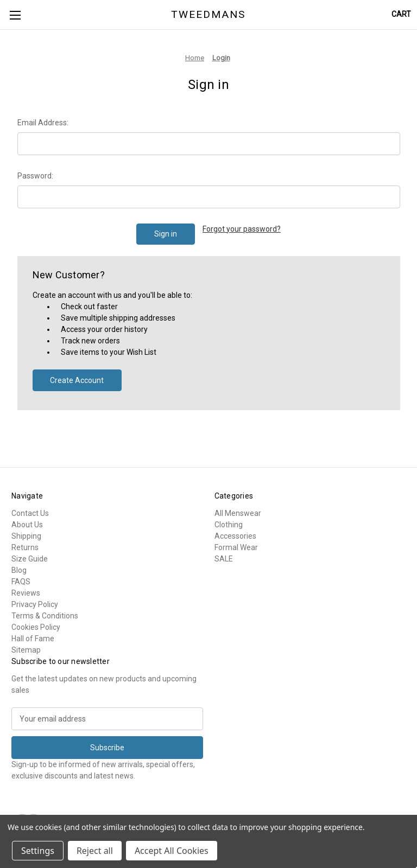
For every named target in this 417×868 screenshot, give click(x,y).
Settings (38, 851)
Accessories (235, 536)
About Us (27, 525)
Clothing (229, 525)
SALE (224, 559)
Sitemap (26, 650)
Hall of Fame (33, 639)
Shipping (26, 536)
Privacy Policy (35, 604)
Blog (19, 570)
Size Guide (30, 559)
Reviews (26, 593)
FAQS (21, 582)
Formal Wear (236, 547)
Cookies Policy (36, 627)
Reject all (95, 851)
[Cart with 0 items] (401, 14)
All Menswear (238, 513)
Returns (25, 547)
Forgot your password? (242, 229)
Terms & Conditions (45, 616)
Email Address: (43, 123)
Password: (35, 176)
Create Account (77, 380)
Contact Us (30, 513)
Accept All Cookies (172, 851)
